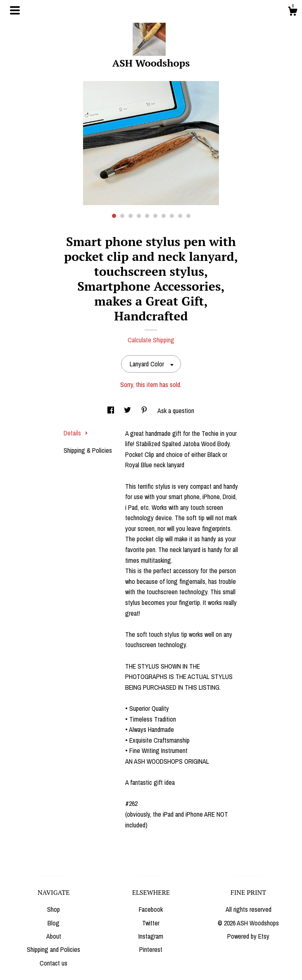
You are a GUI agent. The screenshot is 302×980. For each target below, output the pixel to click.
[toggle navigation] (15, 10)
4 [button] (139, 216)
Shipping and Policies (54, 949)
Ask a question (176, 411)
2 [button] (122, 216)
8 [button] (172, 216)
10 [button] (188, 216)
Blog (54, 923)
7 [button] (164, 216)
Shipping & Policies (88, 450)
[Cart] (292, 12)
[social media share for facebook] (112, 411)
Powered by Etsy (248, 936)
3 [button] (131, 216)
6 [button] (155, 216)
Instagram (151, 936)
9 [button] (180, 216)
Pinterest (151, 949)
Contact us (54, 963)
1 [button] (114, 216)
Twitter (151, 923)
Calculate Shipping (151, 340)
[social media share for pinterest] (145, 411)
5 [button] (147, 216)
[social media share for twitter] (128, 411)
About (54, 936)
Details (76, 433)
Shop (54, 909)
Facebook (151, 909)
